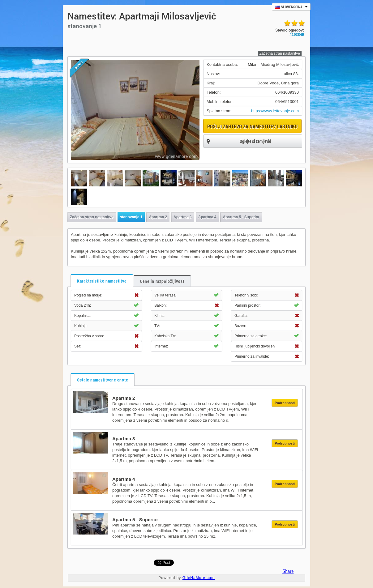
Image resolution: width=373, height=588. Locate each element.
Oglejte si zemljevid (239, 142)
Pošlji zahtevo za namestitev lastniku (252, 126)
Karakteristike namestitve (102, 281)
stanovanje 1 (131, 217)
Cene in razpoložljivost (162, 281)
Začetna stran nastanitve (280, 53)
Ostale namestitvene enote (103, 380)
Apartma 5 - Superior (241, 217)
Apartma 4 (207, 217)
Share (288, 571)
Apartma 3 (183, 217)
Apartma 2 (158, 217)
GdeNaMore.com (199, 578)
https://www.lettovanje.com (275, 111)
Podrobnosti (285, 403)
